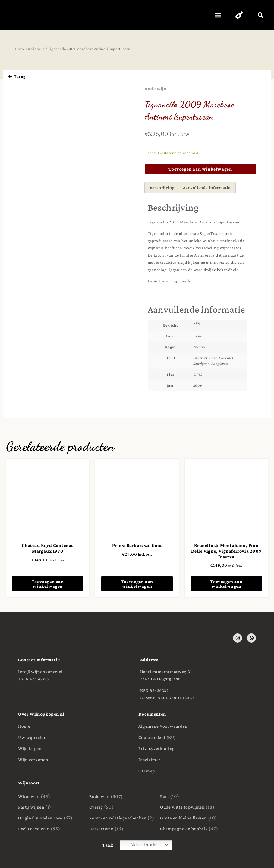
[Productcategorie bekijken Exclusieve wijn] (51, 829)
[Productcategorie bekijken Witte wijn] (51, 796)
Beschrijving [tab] (162, 187)
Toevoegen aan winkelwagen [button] (48, 584)
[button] (216, 15)
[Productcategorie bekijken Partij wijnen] (51, 807)
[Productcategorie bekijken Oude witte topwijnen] (193, 807)
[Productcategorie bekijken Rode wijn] (122, 796)
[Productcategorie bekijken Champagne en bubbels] (193, 829)
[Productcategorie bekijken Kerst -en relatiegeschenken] (122, 818)
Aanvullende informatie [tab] (207, 187)
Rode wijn (36, 49)
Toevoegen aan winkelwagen (200, 169)
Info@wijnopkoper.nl (40, 671)
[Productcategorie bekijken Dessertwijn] (122, 829)
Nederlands (139, 845)
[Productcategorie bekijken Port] (193, 796)
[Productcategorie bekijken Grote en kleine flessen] (193, 818)
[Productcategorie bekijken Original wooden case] (51, 818)
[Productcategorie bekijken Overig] (122, 807)
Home (20, 49)
